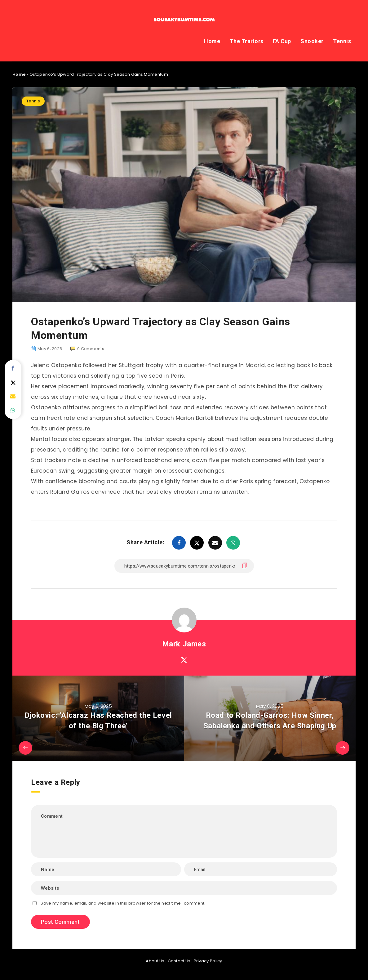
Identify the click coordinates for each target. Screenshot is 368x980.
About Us (155, 961)
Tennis (342, 41)
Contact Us (179, 961)
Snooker (312, 41)
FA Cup (282, 41)
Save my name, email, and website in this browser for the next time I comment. (123, 903)
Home (212, 41)
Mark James (184, 644)
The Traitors (247, 41)
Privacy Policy (208, 961)
